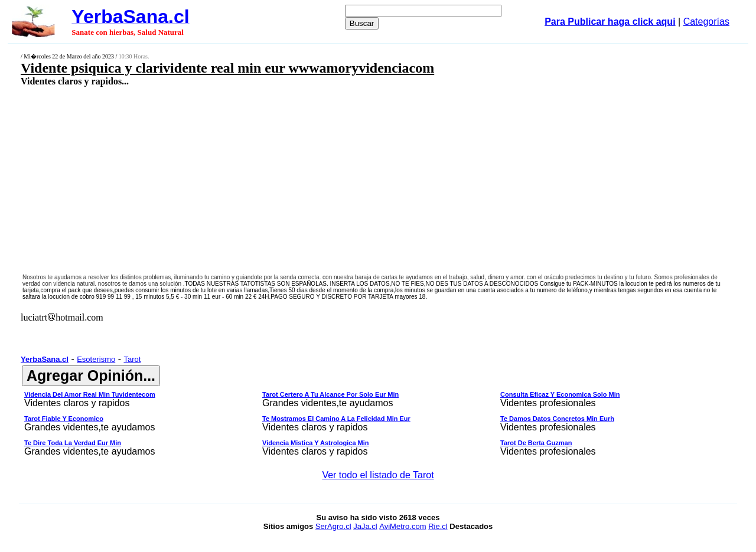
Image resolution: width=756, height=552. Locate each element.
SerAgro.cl (333, 526)
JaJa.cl (365, 526)
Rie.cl (438, 526)
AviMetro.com (403, 526)
